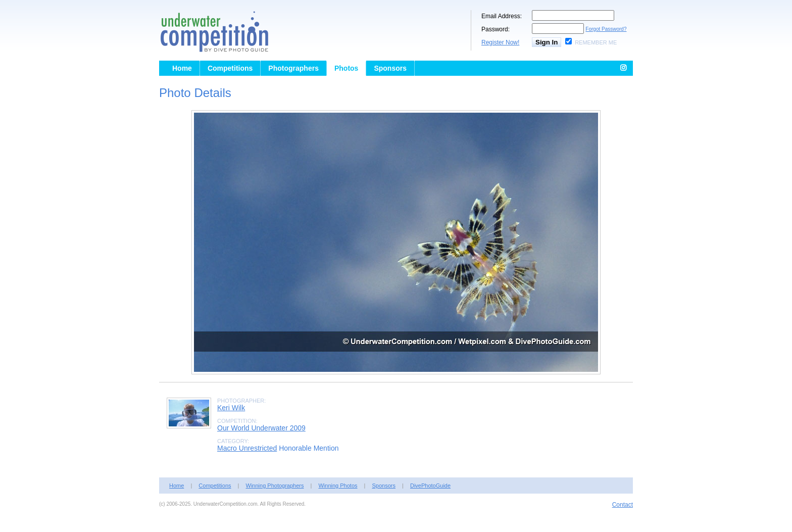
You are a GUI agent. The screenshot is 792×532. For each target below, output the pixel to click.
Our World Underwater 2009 (261, 428)
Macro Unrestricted (247, 448)
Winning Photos (338, 486)
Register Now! (500, 42)
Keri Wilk (231, 408)
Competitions (230, 68)
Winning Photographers (275, 486)
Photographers (293, 68)
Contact (623, 505)
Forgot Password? (606, 29)
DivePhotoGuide (430, 486)
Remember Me (596, 42)
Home (182, 68)
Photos (346, 68)
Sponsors (390, 68)
